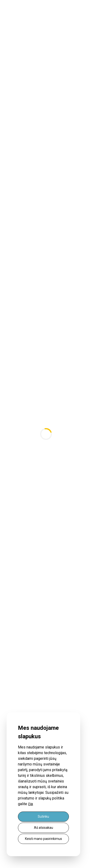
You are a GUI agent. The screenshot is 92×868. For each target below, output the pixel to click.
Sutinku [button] (43, 816)
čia (30, 804)
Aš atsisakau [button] (44, 828)
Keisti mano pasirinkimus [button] (44, 839)
